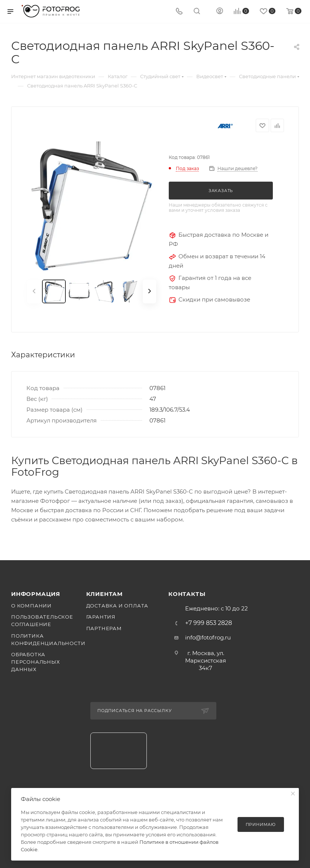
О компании (31, 606)
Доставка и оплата (117, 606)
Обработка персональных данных (35, 662)
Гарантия (101, 617)
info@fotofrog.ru (208, 637)
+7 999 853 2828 (209, 623)
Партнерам (104, 628)
